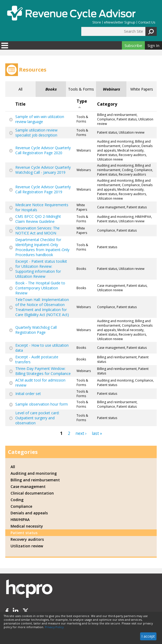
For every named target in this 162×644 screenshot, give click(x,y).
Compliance (21, 506)
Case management (28, 486)
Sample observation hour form (42, 404)
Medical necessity (27, 526)
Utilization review (27, 546)
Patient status (24, 533)
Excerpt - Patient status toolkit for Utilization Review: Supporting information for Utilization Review (41, 269)
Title (20, 104)
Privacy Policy (54, 627)
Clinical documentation (32, 493)
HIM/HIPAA (20, 520)
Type (82, 103)
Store (97, 22)
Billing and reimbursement (35, 480)
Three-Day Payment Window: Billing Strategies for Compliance (43, 371)
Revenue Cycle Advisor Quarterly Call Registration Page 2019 (43, 189)
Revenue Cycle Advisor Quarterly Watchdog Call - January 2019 (43, 170)
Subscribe (133, 45)
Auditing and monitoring (34, 473)
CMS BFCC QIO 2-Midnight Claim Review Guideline (38, 219)
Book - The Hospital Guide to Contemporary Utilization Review (40, 288)
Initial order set (28, 394)
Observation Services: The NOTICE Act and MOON (37, 231)
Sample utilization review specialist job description (36, 133)
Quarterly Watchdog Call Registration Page (36, 330)
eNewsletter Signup (120, 22)
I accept (148, 636)
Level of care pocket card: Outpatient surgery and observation (37, 418)
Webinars (111, 89)
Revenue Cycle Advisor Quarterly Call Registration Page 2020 (43, 150)
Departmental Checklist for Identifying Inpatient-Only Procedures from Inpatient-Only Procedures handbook (42, 247)
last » (97, 433)
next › (81, 433)
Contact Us (147, 22)
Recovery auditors (27, 539)
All (20, 89)
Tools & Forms (81, 89)
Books (51, 89)
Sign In (153, 45)
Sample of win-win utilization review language (40, 119)
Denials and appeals (29, 513)
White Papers (142, 89)
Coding (17, 500)
